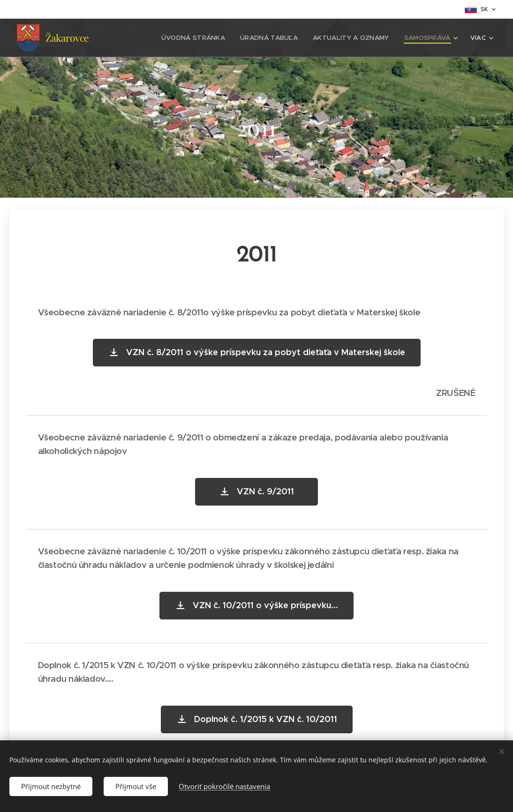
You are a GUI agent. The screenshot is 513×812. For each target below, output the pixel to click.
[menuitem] (203, 38)
